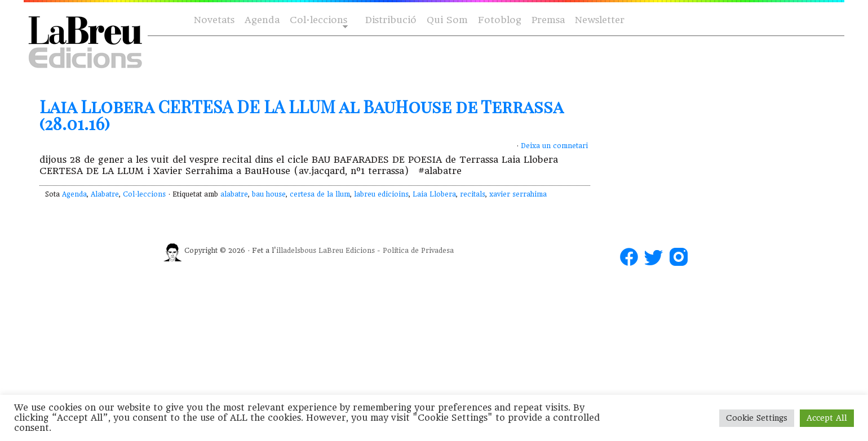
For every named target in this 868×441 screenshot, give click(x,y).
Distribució (391, 20)
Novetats (214, 20)
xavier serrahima (518, 194)
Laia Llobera (434, 194)
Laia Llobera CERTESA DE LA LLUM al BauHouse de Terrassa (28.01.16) (301, 115)
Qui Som (447, 20)
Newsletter (600, 20)
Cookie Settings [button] (757, 418)
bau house (269, 194)
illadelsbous (296, 251)
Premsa (548, 20)
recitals (473, 194)
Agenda (262, 20)
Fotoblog (500, 20)
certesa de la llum (320, 194)
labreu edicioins (381, 194)
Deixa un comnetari (554, 146)
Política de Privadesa (418, 251)
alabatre (234, 194)
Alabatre (105, 194)
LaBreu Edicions (347, 251)
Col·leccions (318, 21)
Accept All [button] (827, 418)
